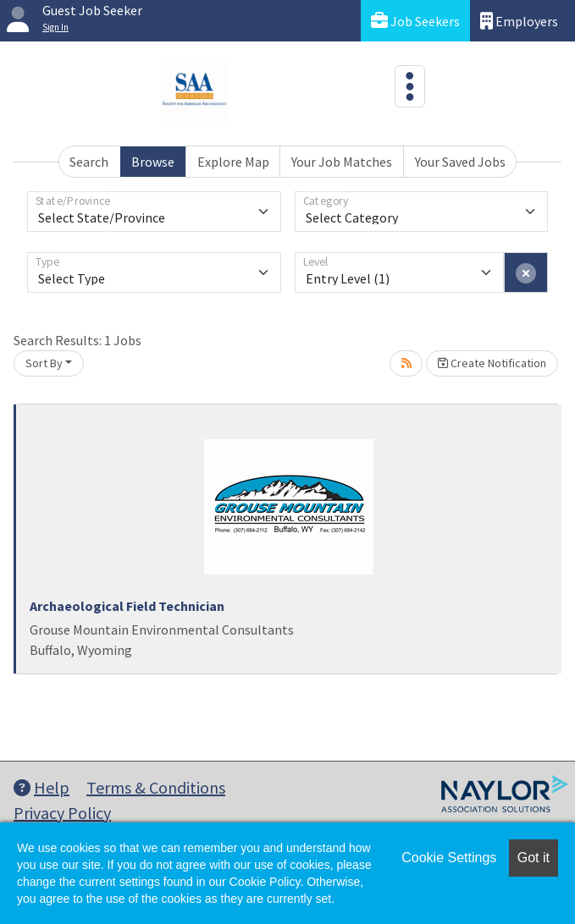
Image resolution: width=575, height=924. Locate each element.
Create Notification (492, 363)
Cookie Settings (449, 858)
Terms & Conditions (156, 787)
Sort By (44, 363)
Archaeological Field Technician (127, 606)
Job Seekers (415, 21)
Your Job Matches (342, 162)
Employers (519, 21)
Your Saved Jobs (460, 162)
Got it (534, 858)
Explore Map (233, 162)
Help (41, 787)
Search (89, 162)
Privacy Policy (62, 813)
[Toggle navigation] (410, 86)
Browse (153, 162)
